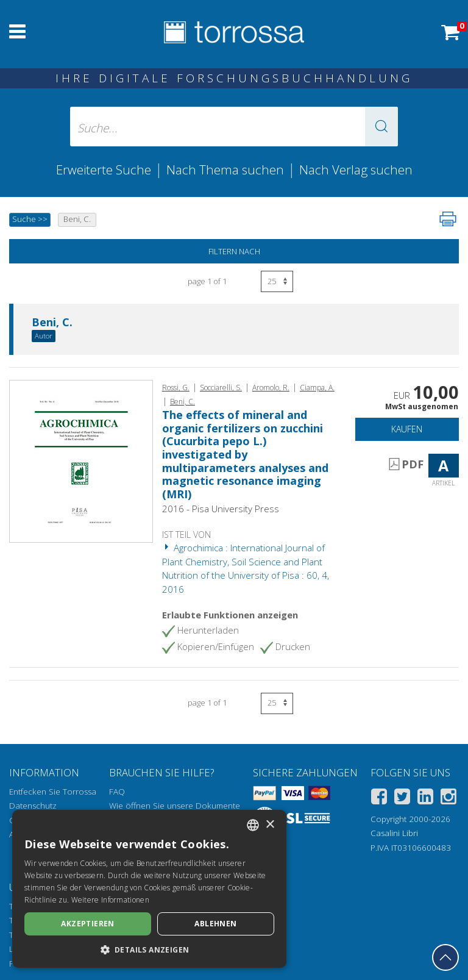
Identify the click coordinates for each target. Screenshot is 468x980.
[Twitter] (402, 799)
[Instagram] (448, 799)
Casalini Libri (394, 833)
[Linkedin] (425, 799)
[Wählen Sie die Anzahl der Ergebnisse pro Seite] (277, 281)
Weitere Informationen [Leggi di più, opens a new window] (110, 900)
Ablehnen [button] (215, 924)
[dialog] (149, 889)
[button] (381, 127)
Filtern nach (234, 251)
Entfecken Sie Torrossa (53, 792)
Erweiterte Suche (104, 170)
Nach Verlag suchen (356, 170)
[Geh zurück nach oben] (445, 957)
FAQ (117, 792)
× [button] (270, 825)
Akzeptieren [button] (87, 924)
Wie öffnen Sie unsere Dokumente (175, 806)
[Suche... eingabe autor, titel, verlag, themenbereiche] (234, 127)
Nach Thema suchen (225, 170)
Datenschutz (33, 806)
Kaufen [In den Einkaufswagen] (407, 429)
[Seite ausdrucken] (448, 219)
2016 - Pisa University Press (221, 509)
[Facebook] (379, 799)
